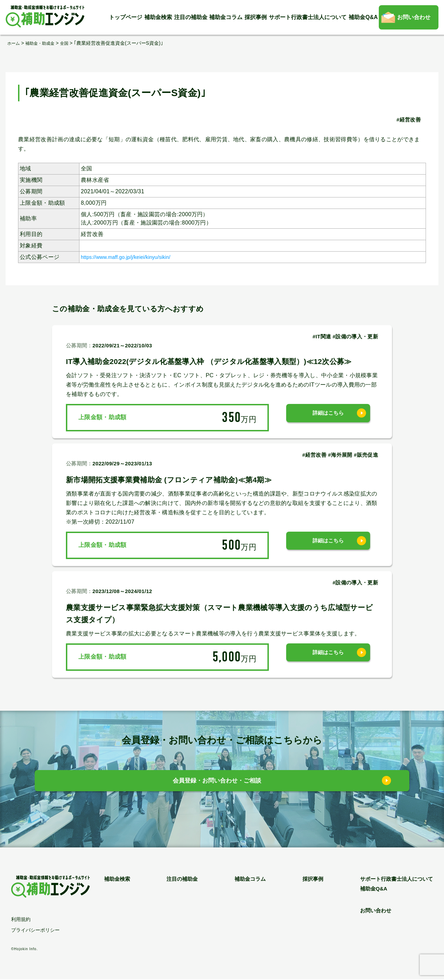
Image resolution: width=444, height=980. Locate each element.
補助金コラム (226, 17)
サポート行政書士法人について (308, 17)
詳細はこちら (328, 417)
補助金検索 (158, 17)
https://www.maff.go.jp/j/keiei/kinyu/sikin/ (133, 257)
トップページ (126, 17)
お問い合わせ (414, 17)
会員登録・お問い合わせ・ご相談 (217, 782)
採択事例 (256, 17)
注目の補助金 (191, 17)
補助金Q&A (363, 17)
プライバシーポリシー (35, 931)
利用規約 (21, 920)
